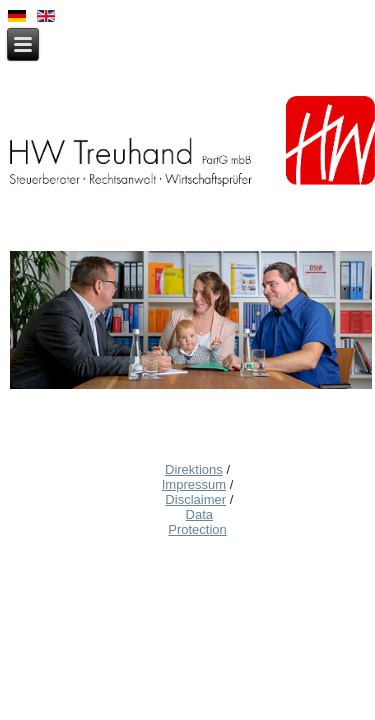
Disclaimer (195, 499)
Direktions (194, 469)
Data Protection (197, 522)
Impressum (194, 484)
